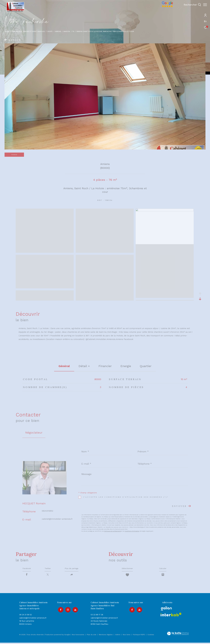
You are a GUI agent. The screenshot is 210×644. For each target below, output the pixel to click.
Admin (118, 636)
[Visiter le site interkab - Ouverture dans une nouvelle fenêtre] (171, 616)
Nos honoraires (78, 636)
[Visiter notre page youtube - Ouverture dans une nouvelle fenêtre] (74, 610)
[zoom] (45, 251)
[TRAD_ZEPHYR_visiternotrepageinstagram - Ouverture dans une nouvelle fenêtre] (67, 610)
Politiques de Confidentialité (113, 531)
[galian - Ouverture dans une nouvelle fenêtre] (166, 610)
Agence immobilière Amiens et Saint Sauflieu (25, 31)
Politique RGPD (139, 636)
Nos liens (127, 636)
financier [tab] (105, 366)
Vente (50, 31)
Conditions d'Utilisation (132, 531)
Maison (67, 31)
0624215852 (47, 511)
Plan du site (92, 636)
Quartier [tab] (146, 366)
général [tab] (64, 366)
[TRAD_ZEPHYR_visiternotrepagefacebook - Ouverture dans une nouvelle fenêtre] (60, 610)
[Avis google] (166, 7)
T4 (73, 31)
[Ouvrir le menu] (205, 5)
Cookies (151, 636)
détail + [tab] (84, 366)
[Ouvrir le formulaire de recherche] (191, 5)
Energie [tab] (126, 366)
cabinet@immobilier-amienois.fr (57, 519)
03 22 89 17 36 (97, 616)
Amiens (58, 31)
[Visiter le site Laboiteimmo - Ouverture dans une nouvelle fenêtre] (178, 635)
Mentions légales (106, 636)
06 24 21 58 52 (26, 616)
